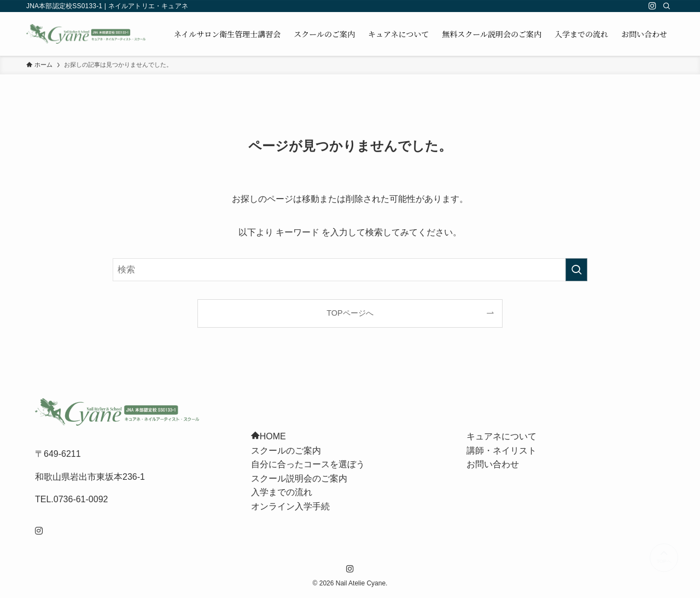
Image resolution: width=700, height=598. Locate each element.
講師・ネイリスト (501, 451)
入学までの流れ (282, 492)
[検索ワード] (350, 270)
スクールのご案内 (286, 451)
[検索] (667, 6)
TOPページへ (350, 313)
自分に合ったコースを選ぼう (308, 464)
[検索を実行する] (576, 270)
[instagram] (652, 6)
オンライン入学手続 (290, 506)
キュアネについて (501, 436)
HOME (269, 436)
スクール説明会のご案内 (299, 478)
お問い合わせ (493, 464)
